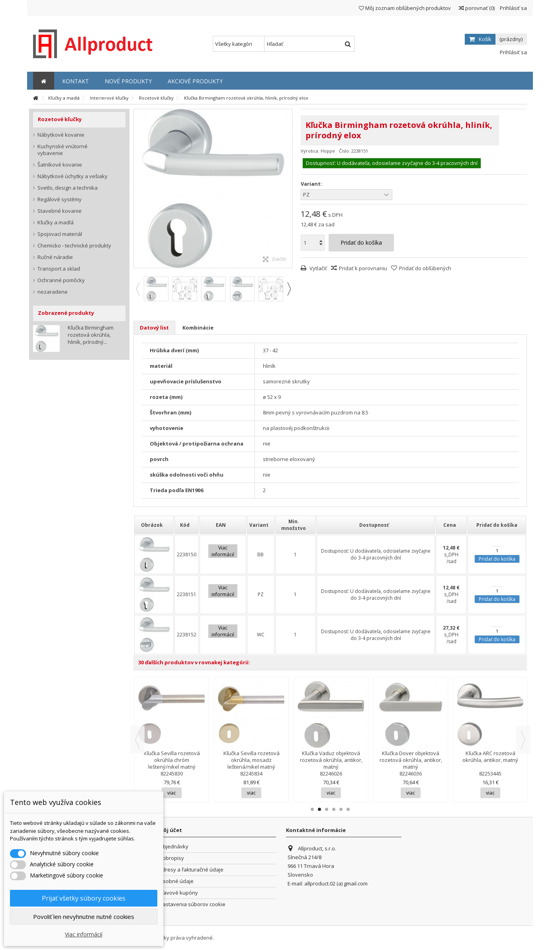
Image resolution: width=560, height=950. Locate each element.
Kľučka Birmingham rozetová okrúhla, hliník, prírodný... (91, 335)
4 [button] (334, 809)
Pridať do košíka (497, 559)
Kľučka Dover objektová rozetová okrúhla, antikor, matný (411, 760)
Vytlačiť (318, 268)
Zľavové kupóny (178, 893)
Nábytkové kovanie (61, 135)
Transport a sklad (59, 269)
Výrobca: (310, 151)
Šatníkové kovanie (60, 165)
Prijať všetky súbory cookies (84, 898)
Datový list (154, 328)
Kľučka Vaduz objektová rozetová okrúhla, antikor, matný (331, 760)
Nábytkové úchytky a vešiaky (72, 176)
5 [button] (341, 809)
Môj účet (170, 830)
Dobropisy (171, 858)
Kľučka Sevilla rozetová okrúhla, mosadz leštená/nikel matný (252, 760)
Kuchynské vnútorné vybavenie (63, 150)
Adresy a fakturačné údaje (191, 870)
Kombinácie (198, 328)
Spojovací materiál (60, 234)
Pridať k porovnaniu (363, 268)
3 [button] (327, 809)
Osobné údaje (176, 881)
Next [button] (289, 289)
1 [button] (312, 809)
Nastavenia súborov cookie (192, 904)
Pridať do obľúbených (425, 268)
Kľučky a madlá (56, 223)
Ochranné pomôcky (61, 280)
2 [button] (319, 809)
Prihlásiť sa (513, 8)
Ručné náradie (55, 257)
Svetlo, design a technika (68, 188)
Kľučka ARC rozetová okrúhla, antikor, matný (490, 757)
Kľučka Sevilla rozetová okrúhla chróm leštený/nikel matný (172, 760)
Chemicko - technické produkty (74, 246)
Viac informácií (84, 934)
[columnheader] (154, 525)
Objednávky (174, 847)
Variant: (312, 184)
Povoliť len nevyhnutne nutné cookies (84, 917)
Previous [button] (137, 289)
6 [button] (348, 809)
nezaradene (53, 292)
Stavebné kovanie (60, 211)
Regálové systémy (60, 199)
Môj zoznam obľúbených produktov (405, 8)
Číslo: (345, 151)
